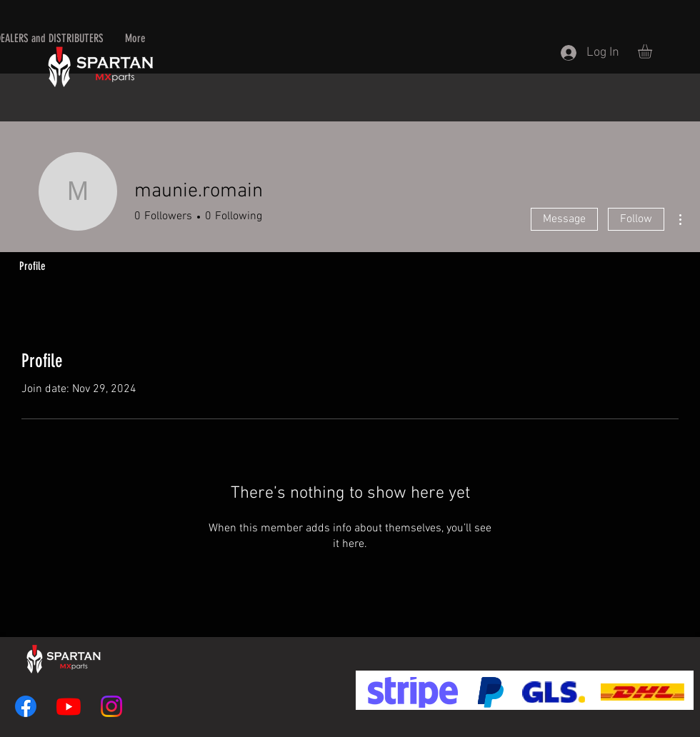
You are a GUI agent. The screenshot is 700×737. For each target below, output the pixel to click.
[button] (653, 51)
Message (564, 219)
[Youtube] (69, 706)
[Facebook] (26, 706)
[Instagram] (111, 706)
